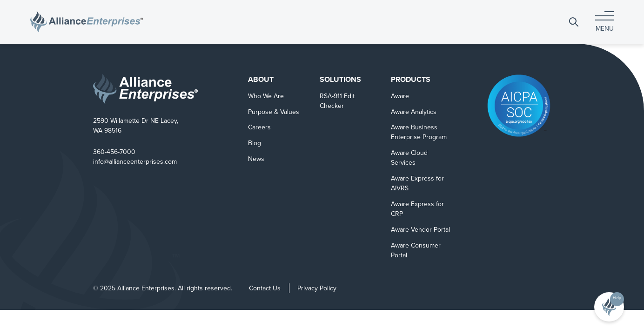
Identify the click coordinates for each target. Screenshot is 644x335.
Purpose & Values (274, 112)
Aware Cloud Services (409, 158)
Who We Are (266, 96)
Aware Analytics (414, 112)
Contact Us (265, 288)
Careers (259, 127)
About (261, 79)
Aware (400, 96)
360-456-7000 (114, 152)
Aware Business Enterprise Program (419, 132)
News (256, 159)
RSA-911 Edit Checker (337, 101)
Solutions (340, 79)
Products (411, 79)
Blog (255, 143)
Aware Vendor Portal (420, 230)
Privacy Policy (317, 288)
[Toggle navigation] (604, 22)
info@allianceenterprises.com (135, 162)
